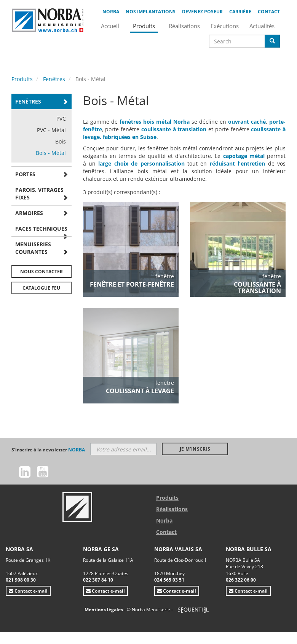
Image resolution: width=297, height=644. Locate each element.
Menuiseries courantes (33, 248)
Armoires (29, 213)
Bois (61, 141)
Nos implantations (151, 12)
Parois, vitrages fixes (39, 194)
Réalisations (172, 509)
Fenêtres (54, 79)
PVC (61, 119)
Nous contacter (42, 272)
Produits (22, 79)
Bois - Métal (51, 153)
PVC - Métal (51, 130)
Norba (111, 12)
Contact (269, 12)
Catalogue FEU (41, 288)
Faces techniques (41, 229)
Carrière (240, 12)
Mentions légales (104, 610)
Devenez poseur (202, 12)
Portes (25, 174)
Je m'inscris (195, 449)
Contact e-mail (28, 591)
